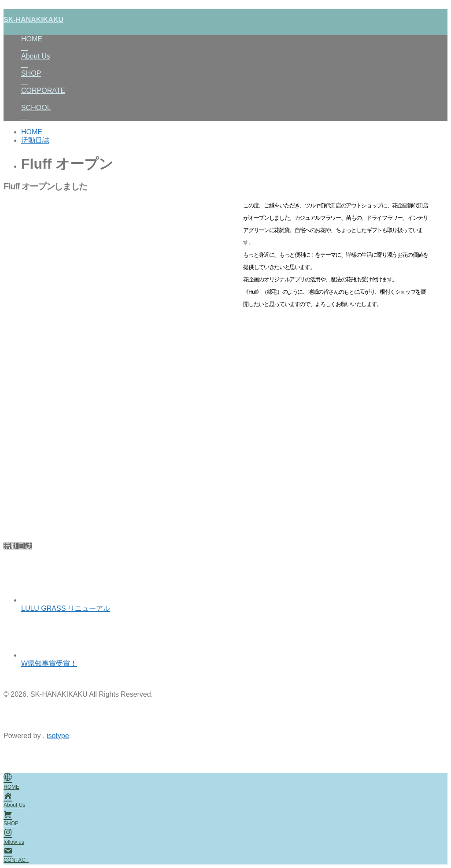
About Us (234, 61)
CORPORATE (234, 95)
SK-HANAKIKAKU (33, 20)
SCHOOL (234, 113)
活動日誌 (18, 546)
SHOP (234, 78)
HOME (234, 44)
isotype (58, 736)
